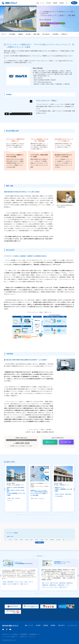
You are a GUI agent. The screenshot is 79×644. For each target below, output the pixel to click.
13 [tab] (36, 515)
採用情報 (53, 625)
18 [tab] (43, 515)
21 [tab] (48, 515)
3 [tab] (20, 515)
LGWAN (26, 582)
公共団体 (9, 498)
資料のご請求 (66, 442)
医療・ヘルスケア (34, 498)
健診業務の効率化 (54, 585)
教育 (13, 498)
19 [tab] (45, 515)
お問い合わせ (51, 442)
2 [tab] (19, 515)
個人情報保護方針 (24, 634)
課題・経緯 (36, 34)
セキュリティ (42, 498)
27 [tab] (57, 515)
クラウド (63, 23)
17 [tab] (42, 515)
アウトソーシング (46, 587)
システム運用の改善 (59, 496)
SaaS (42, 25)
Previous (5, 489)
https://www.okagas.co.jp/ (44, 82)
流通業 (42, 539)
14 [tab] (37, 515)
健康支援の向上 (70, 583)
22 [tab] (50, 515)
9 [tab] (29, 515)
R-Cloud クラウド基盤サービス (14, 584)
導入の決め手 (46, 34)
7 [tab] (26, 515)
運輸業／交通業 (29, 539)
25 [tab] (54, 515)
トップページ (5, 7)
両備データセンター (25, 584)
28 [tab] (59, 515)
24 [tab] (53, 515)
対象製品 (20, 34)
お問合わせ (64, 34)
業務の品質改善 (68, 494)
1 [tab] (17, 515)
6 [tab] (25, 515)
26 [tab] (56, 515)
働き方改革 (48, 23)
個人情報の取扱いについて (35, 634)
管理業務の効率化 (56, 23)
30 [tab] (62, 515)
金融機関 (52, 539)
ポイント (4, 34)
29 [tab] (60, 515)
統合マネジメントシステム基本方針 (10, 634)
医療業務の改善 (46, 585)
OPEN (39, 542)
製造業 (16, 539)
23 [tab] (51, 515)
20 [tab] (46, 515)
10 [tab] (31, 515)
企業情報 (46, 625)
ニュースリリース (72, 625)
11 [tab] (33, 515)
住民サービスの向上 (55, 583)
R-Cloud (22, 582)
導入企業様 (12, 34)
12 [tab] (34, 515)
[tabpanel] (16, 488)
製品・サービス (40, 3)
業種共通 (43, 23)
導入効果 (28, 34)
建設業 (21, 539)
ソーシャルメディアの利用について (10, 636)
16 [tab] (40, 515)
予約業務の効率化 (62, 585)
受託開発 (5, 584)
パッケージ (47, 25)
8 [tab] (28, 515)
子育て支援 (17, 498)
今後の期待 (55, 34)
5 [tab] (23, 515)
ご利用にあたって (23, 636)
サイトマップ (32, 636)
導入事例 (49, 3)
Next (74, 489)
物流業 (36, 539)
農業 (64, 539)
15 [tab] (39, 515)
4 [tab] (22, 515)
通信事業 (58, 539)
